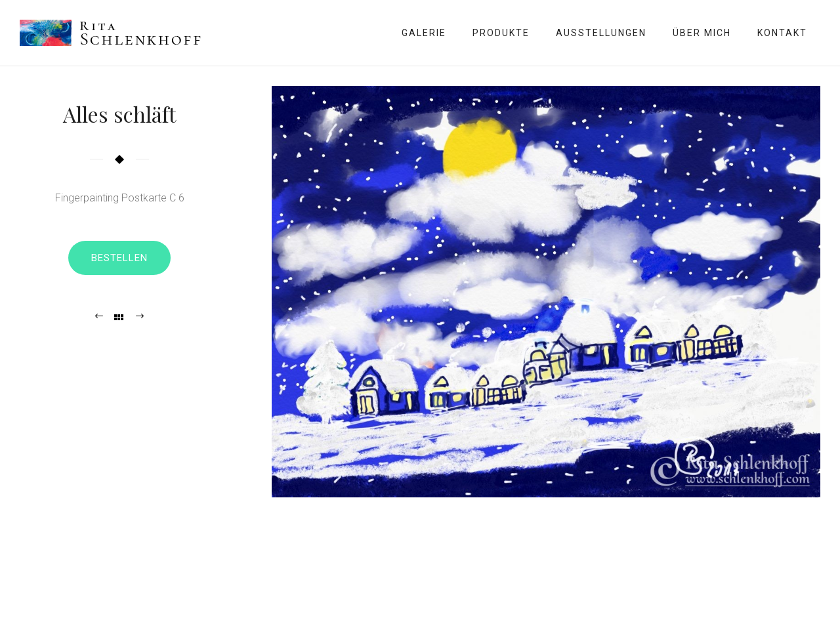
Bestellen (119, 258)
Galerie (424, 33)
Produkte (501, 33)
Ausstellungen (601, 33)
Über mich (702, 33)
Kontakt (782, 33)
